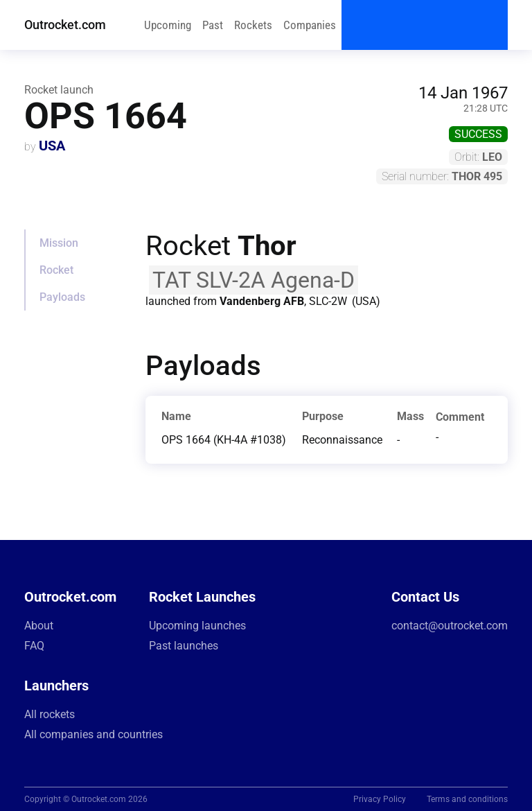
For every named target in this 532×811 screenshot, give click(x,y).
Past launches (184, 646)
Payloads (62, 297)
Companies (310, 25)
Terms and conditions (467, 799)
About (39, 626)
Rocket (56, 270)
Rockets (253, 25)
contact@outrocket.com (450, 626)
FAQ (34, 646)
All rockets (50, 714)
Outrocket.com (65, 25)
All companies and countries (94, 734)
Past (213, 25)
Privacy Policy (380, 799)
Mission (59, 243)
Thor (267, 246)
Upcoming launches (197, 626)
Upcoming (168, 25)
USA (52, 146)
